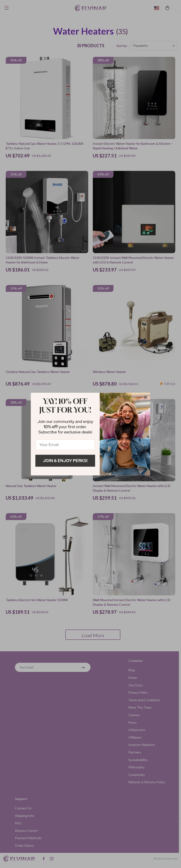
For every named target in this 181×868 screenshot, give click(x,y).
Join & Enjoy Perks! (65, 461)
